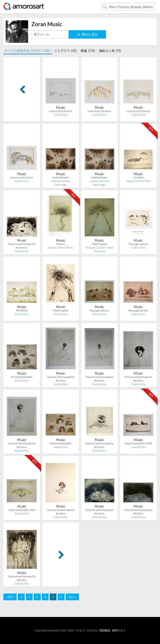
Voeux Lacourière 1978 (138, 443)
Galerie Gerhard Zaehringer (61, 183)
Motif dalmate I (61, 177)
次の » (72, 597)
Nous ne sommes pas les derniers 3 (22, 246)
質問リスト (119, 630)
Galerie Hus (61, 115)
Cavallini (138, 177)
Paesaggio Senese (138, 310)
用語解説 (105, 630)
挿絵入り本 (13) (110, 51)
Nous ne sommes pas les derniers (61, 379)
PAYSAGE (22, 310)
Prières (61, 244)
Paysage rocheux (138, 244)
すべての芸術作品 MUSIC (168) (27, 51)
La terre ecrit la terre (61, 111)
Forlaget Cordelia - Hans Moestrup (99, 249)
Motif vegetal (99, 244)
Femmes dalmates (22, 377)
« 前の (10, 597)
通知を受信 (87, 34)
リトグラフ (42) (65, 51)
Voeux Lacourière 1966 (22, 510)
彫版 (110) (88, 51)
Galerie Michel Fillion (138, 181)
